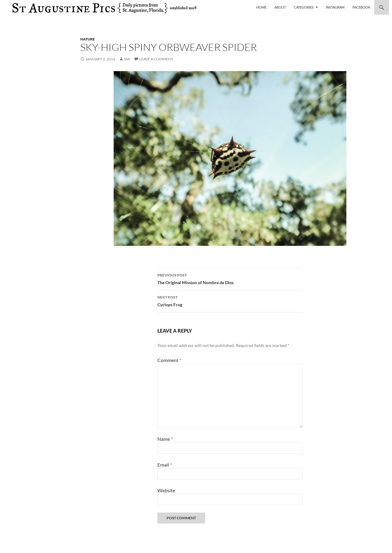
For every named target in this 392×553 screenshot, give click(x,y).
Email (165, 465)
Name (165, 439)
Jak (127, 59)
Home (261, 7)
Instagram (335, 7)
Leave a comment (156, 59)
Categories (304, 7)
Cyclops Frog (230, 300)
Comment (169, 360)
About (280, 7)
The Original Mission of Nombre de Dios (230, 278)
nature (88, 39)
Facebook (361, 7)
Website (166, 490)
